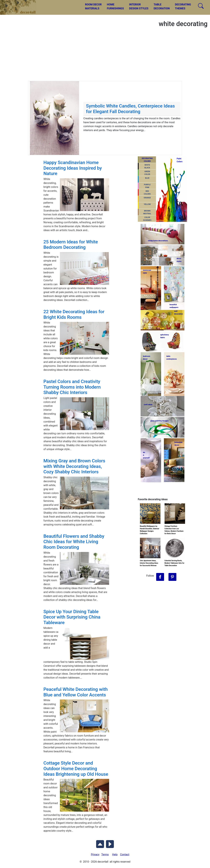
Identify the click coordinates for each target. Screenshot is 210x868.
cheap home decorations (158, 241)
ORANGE (147, 198)
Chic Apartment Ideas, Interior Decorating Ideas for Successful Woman (149, 563)
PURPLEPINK (147, 186)
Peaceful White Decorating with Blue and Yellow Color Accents (76, 692)
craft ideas (148, 405)
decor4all (21, 5)
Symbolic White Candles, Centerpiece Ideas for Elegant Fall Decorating (130, 109)
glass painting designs (160, 421)
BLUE (147, 178)
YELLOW (147, 204)
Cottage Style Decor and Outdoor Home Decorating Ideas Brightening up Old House (76, 769)
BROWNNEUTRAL (147, 212)
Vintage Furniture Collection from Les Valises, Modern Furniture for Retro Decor (174, 530)
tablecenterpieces (172, 358)
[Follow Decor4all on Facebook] (160, 577)
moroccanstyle (147, 272)
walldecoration (178, 313)
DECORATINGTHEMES (183, 6)
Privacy (95, 854)
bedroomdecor (147, 358)
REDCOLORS (147, 193)
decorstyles (179, 260)
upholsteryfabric (165, 336)
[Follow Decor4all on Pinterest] (172, 577)
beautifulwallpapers (174, 306)
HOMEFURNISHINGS (115, 6)
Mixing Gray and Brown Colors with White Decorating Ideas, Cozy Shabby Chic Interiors (74, 466)
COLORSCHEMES (147, 219)
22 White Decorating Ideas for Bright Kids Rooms (74, 314)
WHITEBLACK (147, 166)
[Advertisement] (105, 56)
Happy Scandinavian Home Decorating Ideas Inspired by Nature (73, 168)
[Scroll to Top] (100, 843)
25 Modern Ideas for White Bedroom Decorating (71, 245)
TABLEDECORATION (162, 6)
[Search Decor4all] (201, 6)
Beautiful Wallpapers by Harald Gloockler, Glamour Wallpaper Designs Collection (150, 530)
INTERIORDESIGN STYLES (139, 6)
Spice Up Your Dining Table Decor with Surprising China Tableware (72, 617)
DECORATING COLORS (147, 160)
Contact (125, 854)
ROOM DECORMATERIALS (93, 6)
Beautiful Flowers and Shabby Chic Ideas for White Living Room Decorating (74, 542)
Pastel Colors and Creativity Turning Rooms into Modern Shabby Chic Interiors (72, 387)
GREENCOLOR (147, 173)
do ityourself (146, 455)
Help (115, 854)
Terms (105, 854)
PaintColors (179, 160)
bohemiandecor (179, 444)
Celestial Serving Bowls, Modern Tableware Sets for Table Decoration (174, 563)
